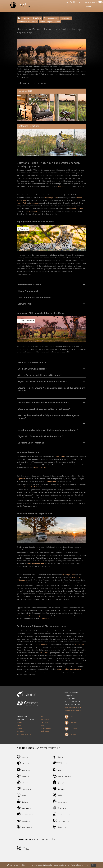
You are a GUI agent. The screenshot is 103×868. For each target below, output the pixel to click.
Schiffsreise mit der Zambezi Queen (30, 616)
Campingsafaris (51, 18)
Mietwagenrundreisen (27, 22)
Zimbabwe (45, 619)
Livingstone (35, 203)
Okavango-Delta (52, 198)
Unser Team (21, 731)
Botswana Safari (65, 186)
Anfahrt (19, 728)
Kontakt (19, 722)
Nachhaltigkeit (45, 731)
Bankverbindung (46, 728)
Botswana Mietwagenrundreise (69, 669)
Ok (93, 865)
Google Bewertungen (24, 734)
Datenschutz (45, 719)
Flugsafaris (66, 18)
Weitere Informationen (80, 865)
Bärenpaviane (80, 644)
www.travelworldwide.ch (73, 710)
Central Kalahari (31, 211)
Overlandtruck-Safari (32, 487)
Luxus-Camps (44, 653)
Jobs (42, 725)
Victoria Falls (22, 203)
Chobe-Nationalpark (43, 644)
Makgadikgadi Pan (76, 208)
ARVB (43, 716)
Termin (19, 725)
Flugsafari (21, 479)
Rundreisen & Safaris (32, 18)
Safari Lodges (60, 457)
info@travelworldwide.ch (73, 707)
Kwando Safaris (40, 468)
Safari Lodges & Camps (50, 22)
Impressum (44, 722)
